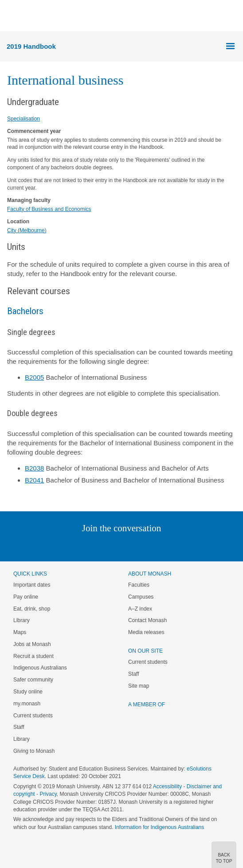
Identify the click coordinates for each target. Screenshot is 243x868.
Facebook (112, 546)
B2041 (34, 480)
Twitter (96, 546)
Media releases (146, 632)
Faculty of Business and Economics (49, 209)
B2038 (34, 468)
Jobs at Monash (32, 644)
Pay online (26, 597)
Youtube (164, 546)
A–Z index (140, 609)
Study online (28, 692)
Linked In (77, 546)
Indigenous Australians (40, 668)
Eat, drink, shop (32, 609)
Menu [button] (12, 16)
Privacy (48, 794)
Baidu (183, 546)
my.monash (27, 704)
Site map (139, 686)
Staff (19, 727)
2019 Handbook (31, 46)
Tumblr (146, 546)
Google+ (128, 546)
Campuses (141, 597)
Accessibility (167, 786)
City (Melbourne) (27, 230)
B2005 (34, 377)
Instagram (59, 546)
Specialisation (24, 119)
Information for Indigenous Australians (159, 827)
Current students (33, 716)
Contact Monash (147, 620)
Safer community (33, 680)
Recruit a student (33, 656)
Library (22, 620)
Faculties (139, 585)
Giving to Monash (34, 751)
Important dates (32, 585)
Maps (20, 632)
